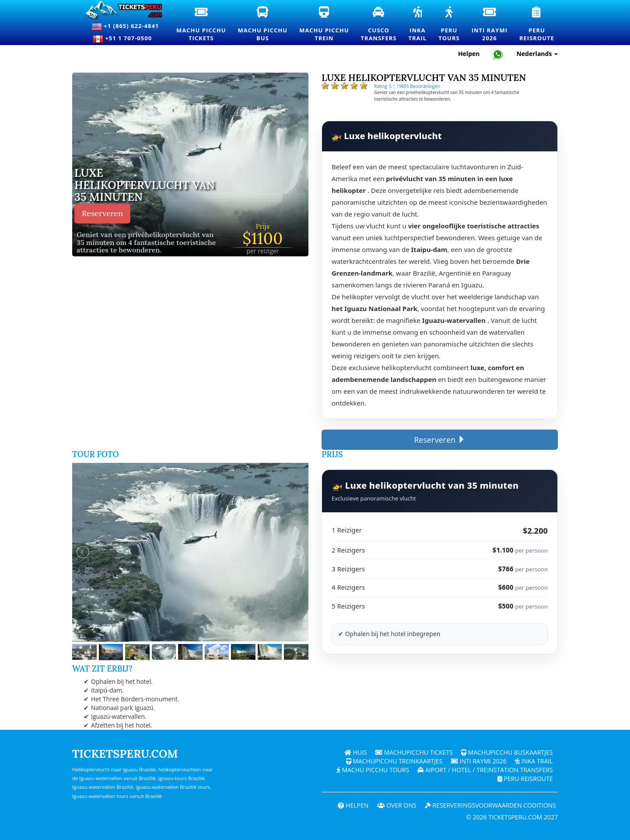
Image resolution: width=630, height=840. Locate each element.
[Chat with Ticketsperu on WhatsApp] (498, 54)
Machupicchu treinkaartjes (394, 761)
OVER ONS (397, 805)
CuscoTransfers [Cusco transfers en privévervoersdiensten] (379, 24)
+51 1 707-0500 (125, 39)
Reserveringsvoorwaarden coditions (490, 805)
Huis (356, 752)
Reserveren (102, 213)
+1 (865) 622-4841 (125, 27)
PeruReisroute (537, 24)
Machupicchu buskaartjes (507, 752)
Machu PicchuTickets (201, 24)
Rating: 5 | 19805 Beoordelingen (407, 86)
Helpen (353, 805)
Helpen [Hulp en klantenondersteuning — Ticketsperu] (469, 54)
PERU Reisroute (525, 779)
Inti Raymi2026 (490, 24)
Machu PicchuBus (263, 24)
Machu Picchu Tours (373, 770)
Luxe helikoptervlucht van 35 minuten (145, 185)
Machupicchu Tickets (414, 752)
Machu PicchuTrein (324, 24)
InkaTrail (418, 24)
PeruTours (449, 24)
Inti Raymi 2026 (479, 761)
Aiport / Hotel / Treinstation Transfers (485, 770)
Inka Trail (534, 761)
